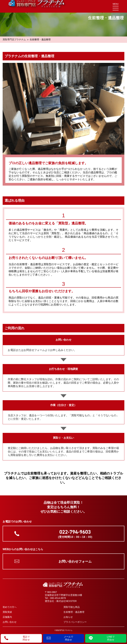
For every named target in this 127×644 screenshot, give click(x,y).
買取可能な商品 (72, 607)
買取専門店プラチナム (14, 39)
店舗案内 (7, 617)
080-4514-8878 (58, 598)
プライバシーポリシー (75, 622)
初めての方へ (10, 607)
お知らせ (68, 617)
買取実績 (7, 612)
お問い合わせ (10, 622)
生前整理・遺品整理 (74, 612)
